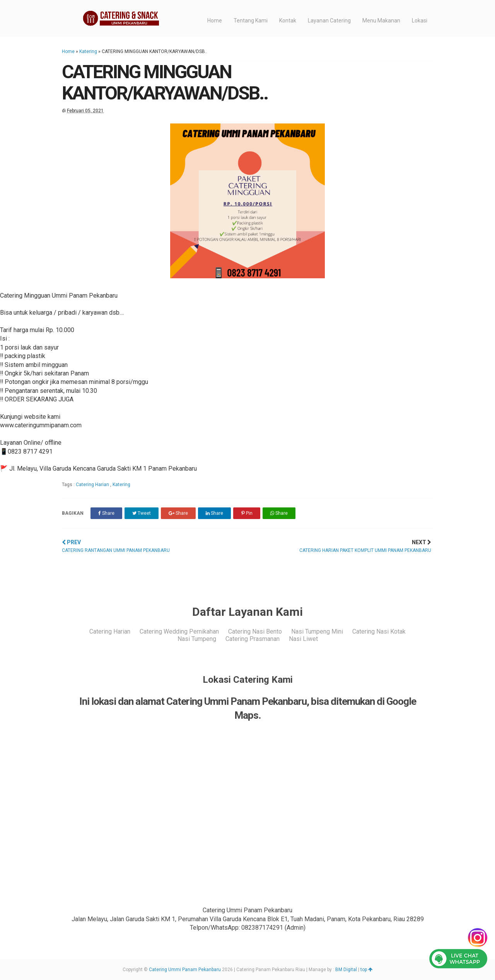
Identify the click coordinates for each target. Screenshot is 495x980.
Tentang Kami (251, 21)
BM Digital (346, 970)
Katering (88, 51)
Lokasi (420, 21)
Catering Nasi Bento (255, 631)
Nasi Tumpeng (197, 639)
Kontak (288, 21)
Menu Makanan (381, 21)
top (366, 970)
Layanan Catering (329, 21)
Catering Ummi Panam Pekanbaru (185, 970)
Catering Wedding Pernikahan (179, 631)
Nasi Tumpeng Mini (317, 631)
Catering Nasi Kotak (379, 631)
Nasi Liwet (303, 639)
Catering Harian (93, 485)
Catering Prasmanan (253, 639)
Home (215, 21)
